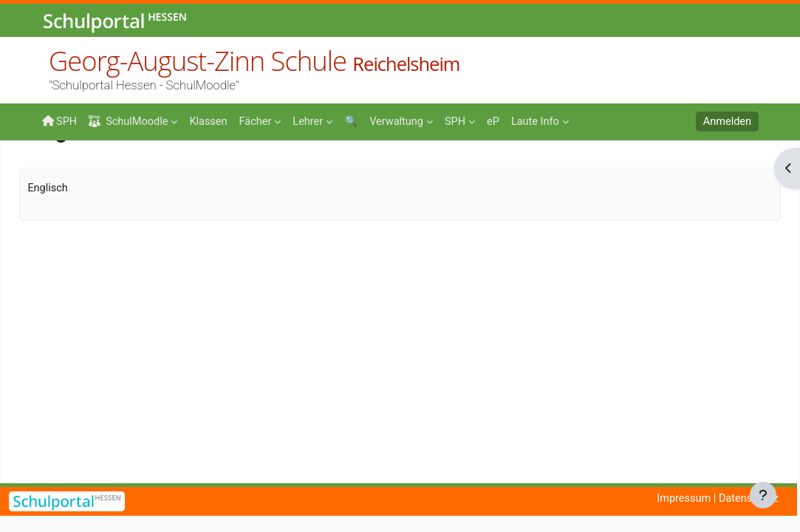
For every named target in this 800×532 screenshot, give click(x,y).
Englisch (206, 168)
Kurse (101, 168)
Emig (258, 168)
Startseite (66, 171)
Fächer (150, 168)
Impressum (681, 499)
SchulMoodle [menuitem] (131, 122)
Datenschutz (747, 499)
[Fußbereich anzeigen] (763, 495)
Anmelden (727, 122)
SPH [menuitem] (60, 121)
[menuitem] (212, 120)
